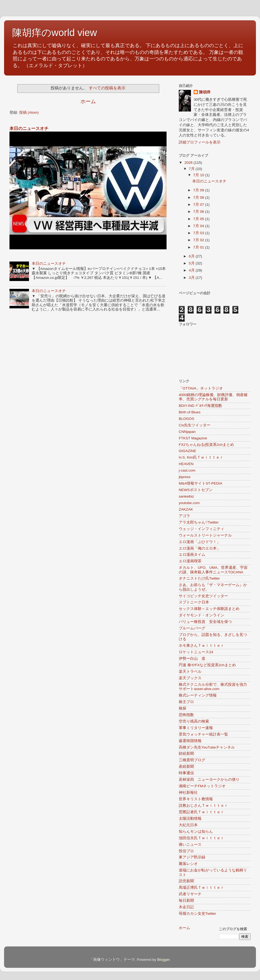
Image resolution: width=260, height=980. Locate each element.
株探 (183, 708)
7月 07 (199, 205)
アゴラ (184, 516)
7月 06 (199, 212)
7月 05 (199, 219)
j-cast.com (187, 470)
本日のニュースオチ (29, 128)
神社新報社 (188, 793)
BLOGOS (186, 419)
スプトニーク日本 (194, 602)
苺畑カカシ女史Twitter (197, 914)
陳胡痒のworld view (55, 33)
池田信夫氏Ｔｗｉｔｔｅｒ (201, 838)
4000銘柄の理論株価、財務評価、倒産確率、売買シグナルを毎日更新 (213, 397)
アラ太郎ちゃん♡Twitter (199, 522)
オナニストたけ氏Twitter (199, 578)
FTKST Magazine (193, 438)
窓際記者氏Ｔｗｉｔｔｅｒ (201, 812)
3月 (192, 278)
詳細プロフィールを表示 (200, 142)
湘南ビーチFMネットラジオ (202, 786)
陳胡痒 (205, 92)
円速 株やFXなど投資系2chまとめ (207, 665)
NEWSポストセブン (196, 490)
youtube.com (189, 503)
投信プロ (186, 851)
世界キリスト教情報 (196, 799)
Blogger (163, 960)
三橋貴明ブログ (192, 760)
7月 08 (199, 197)
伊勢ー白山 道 (192, 659)
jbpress (185, 477)
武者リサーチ (190, 894)
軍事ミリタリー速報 (196, 728)
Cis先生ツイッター (195, 425)
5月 (192, 263)
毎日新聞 (186, 901)
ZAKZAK (186, 509)
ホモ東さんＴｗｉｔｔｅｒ (201, 646)
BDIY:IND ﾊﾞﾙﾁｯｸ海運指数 (200, 406)
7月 (192, 169)
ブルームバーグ (192, 628)
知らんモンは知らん (196, 832)
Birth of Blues (190, 412)
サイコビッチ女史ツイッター (203, 596)
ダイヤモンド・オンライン (201, 615)
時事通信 (186, 773)
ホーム (88, 101)
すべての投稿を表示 (107, 88)
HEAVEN (186, 464)
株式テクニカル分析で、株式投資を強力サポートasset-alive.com (213, 687)
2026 (189, 163)
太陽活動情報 (190, 819)
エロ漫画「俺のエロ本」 (200, 548)
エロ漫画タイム (192, 555)
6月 (192, 256)
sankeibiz (186, 496)
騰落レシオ (188, 864)
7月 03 (199, 233)
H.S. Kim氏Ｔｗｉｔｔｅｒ (201, 457)
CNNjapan (187, 432)
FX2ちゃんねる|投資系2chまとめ (206, 445)
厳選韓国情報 (190, 741)
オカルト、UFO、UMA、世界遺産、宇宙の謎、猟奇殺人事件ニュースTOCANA (213, 570)
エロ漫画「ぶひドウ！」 (200, 542)
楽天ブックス (190, 678)
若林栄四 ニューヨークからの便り (209, 780)
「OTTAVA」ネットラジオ (201, 388)
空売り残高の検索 (194, 721)
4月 (192, 270)
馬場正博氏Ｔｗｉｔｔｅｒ (201, 888)
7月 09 (199, 190)
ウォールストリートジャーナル (205, 535)
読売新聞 (186, 881)
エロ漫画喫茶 (190, 561)
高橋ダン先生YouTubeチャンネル (207, 747)
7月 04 (199, 226)
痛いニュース (190, 845)
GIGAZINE (188, 451)
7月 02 (199, 240)
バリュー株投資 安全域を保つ (205, 622)
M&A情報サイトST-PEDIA (201, 483)
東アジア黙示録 (192, 857)
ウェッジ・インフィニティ (201, 529)
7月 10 (199, 175)
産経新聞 (186, 767)
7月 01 (199, 247)
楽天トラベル (190, 672)
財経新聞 (186, 754)
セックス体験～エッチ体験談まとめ (209, 609)
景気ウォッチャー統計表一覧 (203, 734)
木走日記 (186, 907)
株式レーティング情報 (198, 695)
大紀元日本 (188, 825)
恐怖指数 (186, 715)
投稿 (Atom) (29, 112)
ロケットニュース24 (196, 652)
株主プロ (186, 702)
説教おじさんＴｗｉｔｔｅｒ (203, 806)
